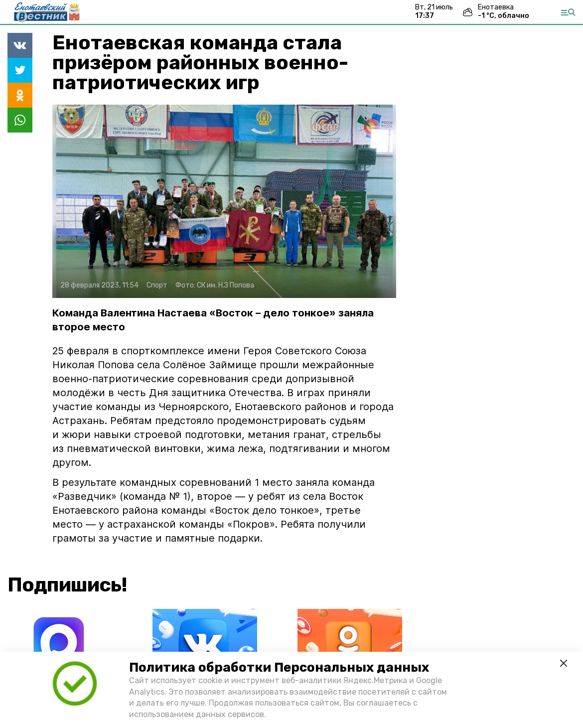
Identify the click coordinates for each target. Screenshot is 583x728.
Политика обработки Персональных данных (279, 667)
